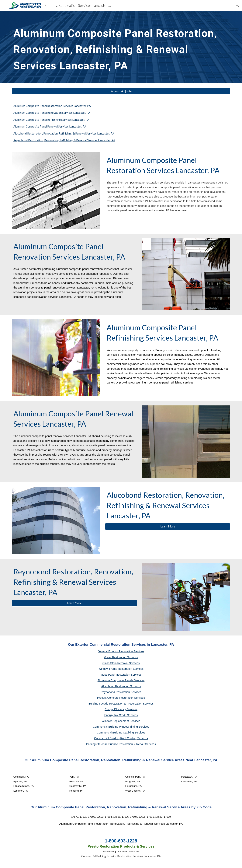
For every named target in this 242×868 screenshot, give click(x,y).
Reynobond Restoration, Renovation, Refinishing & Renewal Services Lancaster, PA (64, 140)
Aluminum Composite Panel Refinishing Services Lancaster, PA (51, 120)
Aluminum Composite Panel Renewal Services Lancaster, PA (50, 126)
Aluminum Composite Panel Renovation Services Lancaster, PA (52, 113)
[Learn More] (168, 526)
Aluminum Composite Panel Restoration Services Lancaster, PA (52, 106)
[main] (121, 47)
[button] (237, 5)
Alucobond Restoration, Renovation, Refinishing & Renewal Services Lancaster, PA (64, 133)
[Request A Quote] (121, 91)
